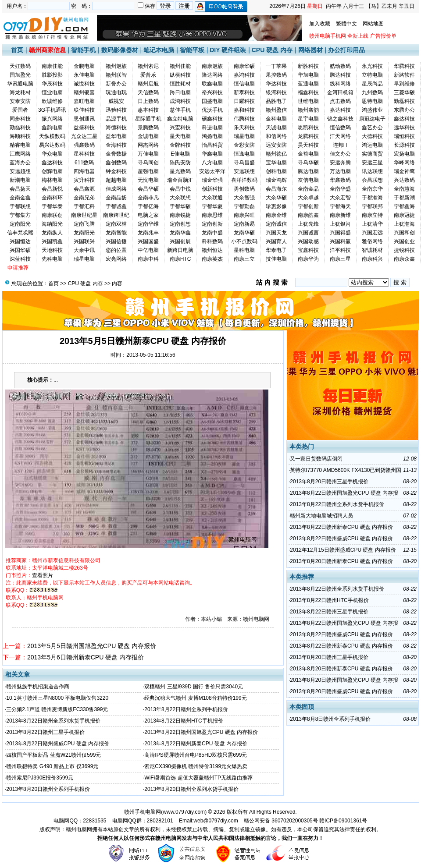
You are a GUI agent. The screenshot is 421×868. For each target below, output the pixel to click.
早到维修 (404, 84)
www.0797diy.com (184, 812)
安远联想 (244, 171)
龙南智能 (116, 233)
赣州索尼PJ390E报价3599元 (40, 778)
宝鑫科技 (308, 250)
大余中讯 (84, 250)
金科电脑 (276, 119)
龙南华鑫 (180, 233)
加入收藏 (320, 24)
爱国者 (20, 110)
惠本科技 (148, 110)
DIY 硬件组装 (228, 50)
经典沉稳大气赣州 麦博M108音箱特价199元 (195, 698)
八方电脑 (212, 163)
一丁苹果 (276, 66)
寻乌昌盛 (244, 163)
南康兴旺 (244, 215)
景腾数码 (148, 128)
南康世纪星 (84, 215)
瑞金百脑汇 (180, 180)
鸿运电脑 (372, 145)
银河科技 (276, 92)
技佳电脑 (276, 259)
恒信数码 (340, 128)
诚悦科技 (84, 84)
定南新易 (244, 224)
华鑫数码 (340, 180)
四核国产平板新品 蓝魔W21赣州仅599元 (54, 755)
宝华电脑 (276, 163)
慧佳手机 (180, 110)
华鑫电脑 (212, 154)
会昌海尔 (276, 189)
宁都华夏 (212, 206)
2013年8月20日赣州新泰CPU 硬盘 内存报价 (341, 561)
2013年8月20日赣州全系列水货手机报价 (191, 789)
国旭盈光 (20, 75)
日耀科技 (244, 101)
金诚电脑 (148, 136)
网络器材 (310, 50)
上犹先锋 (308, 224)
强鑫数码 (84, 145)
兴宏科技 (180, 128)
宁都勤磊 (244, 206)
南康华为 (308, 259)
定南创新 (212, 224)
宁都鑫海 (404, 206)
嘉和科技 (244, 110)
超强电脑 (148, 171)
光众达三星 (84, 136)
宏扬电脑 (404, 154)
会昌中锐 (180, 189)
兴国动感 (308, 241)
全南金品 (308, 189)
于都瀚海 (372, 198)
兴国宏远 (372, 233)
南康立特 (372, 215)
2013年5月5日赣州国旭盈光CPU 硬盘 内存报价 (92, 646)
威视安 (116, 101)
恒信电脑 (244, 84)
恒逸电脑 (244, 154)
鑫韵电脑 (52, 128)
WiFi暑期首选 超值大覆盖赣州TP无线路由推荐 (198, 778)
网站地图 (373, 24)
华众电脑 (52, 154)
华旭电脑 (308, 75)
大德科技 (372, 136)
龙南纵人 (52, 233)
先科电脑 (52, 259)
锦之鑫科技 (340, 119)
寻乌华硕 (308, 163)
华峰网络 (404, 163)
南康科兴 (372, 259)
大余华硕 (276, 198)
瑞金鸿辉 (276, 180)
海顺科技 (20, 136)
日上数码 (148, 101)
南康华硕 (244, 66)
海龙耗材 (20, 92)
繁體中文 (346, 24)
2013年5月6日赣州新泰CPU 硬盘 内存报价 (86, 657)
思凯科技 (308, 128)
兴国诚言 (308, 233)
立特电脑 (372, 75)
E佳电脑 (180, 154)
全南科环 (52, 198)
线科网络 (340, 84)
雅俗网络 (372, 241)
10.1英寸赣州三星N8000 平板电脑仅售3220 (57, 698)
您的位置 (116, 250)
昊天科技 (308, 145)
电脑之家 (148, 215)
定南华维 (148, 224)
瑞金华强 (212, 180)
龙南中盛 (212, 233)
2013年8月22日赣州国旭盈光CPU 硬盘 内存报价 (201, 732)
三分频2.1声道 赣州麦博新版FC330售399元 (57, 709)
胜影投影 (52, 75)
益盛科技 (84, 128)
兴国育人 (276, 241)
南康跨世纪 (116, 215)
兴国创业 (404, 241)
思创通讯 (84, 119)
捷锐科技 (404, 250)
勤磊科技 (404, 101)
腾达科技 (340, 75)
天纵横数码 (52, 136)
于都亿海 (148, 206)
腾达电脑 (308, 171)
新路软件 (404, 75)
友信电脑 (308, 180)
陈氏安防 (180, 163)
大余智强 (244, 198)
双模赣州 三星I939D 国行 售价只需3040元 (194, 687)
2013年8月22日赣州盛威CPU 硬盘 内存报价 (58, 744)
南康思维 (212, 215)
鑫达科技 (404, 119)
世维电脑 (308, 101)
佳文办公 (340, 154)
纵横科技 (180, 75)
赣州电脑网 (79, 829)
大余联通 (212, 198)
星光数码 (180, 171)
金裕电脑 (308, 154)
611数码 (84, 163)
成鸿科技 (180, 101)
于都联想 (20, 206)
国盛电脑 (212, 101)
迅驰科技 (116, 110)
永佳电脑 (84, 75)
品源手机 (116, 119)
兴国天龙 (276, 233)
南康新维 (340, 215)
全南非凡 (148, 198)
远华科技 (404, 128)
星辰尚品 (372, 84)
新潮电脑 (20, 180)
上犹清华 (372, 224)
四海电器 (84, 171)
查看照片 (43, 575)
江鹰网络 (20, 154)
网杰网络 (148, 145)
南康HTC (180, 259)
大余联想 (180, 198)
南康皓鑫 (308, 215)
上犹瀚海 (404, 224)
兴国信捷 (116, 241)
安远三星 (372, 163)
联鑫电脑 (212, 84)
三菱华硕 (404, 92)
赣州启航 (148, 84)
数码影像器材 (120, 50)
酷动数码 (340, 66)
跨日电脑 (180, 92)
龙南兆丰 (148, 233)
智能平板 (192, 50)
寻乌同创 (148, 163)
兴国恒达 (20, 241)
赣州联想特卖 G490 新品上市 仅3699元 (52, 766)
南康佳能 (52, 66)
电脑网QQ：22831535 (80, 821)
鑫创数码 (116, 163)
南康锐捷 (180, 215)
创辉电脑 (52, 171)
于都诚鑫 (116, 206)
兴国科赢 (340, 241)
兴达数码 (404, 180)
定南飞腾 (84, 224)
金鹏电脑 (84, 66)
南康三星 (340, 259)
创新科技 (212, 189)
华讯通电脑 (20, 84)
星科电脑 (244, 250)
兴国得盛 (340, 233)
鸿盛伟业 (372, 110)
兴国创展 (180, 241)
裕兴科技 (212, 92)
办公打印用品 (346, 50)
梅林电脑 (52, 180)
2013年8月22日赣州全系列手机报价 (186, 709)
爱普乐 (148, 75)
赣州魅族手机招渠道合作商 (38, 687)
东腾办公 (404, 110)
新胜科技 (308, 66)
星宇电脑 (308, 119)
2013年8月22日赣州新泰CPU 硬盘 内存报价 (196, 744)
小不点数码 (244, 241)
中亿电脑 (148, 250)
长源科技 (404, 145)
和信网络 (276, 136)
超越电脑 (116, 180)
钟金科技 (116, 171)
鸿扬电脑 (212, 136)
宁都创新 (308, 206)
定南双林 (116, 224)
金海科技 (116, 145)
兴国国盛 (148, 241)
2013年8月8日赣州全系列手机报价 (330, 719)
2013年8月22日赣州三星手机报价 (45, 732)
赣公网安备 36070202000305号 (282, 821)
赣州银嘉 (84, 92)
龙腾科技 (308, 136)
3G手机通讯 (52, 110)
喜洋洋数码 (244, 180)
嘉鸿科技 (244, 75)
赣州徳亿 (276, 154)
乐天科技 (244, 128)
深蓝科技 (20, 259)
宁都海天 (340, 206)
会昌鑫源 (84, 189)
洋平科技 (340, 250)
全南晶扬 (116, 198)
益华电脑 (116, 136)
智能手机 (83, 50)
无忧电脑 (148, 180)
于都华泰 (52, 206)
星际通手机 (148, 119)
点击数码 (340, 101)
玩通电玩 (116, 92)
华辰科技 (52, 84)
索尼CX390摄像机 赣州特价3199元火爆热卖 (196, 766)
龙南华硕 (244, 233)
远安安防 (276, 145)
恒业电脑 (52, 92)
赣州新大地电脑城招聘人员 (321, 516)
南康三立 (244, 259)
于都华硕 (180, 206)
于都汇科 (84, 206)
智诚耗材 (372, 250)
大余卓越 (308, 198)
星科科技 (84, 154)
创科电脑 (276, 171)
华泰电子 (276, 250)
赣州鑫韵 (308, 110)
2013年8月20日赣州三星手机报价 (329, 482)
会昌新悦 (52, 189)
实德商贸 (372, 154)
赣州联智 (116, 75)
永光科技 (372, 66)
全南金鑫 (20, 198)
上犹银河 (340, 224)
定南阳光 (20, 224)
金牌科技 (180, 145)
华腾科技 (404, 66)
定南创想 (180, 224)
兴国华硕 (20, 250)
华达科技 (276, 84)
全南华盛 (340, 189)
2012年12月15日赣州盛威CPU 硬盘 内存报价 (343, 550)
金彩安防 (244, 145)
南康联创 (52, 215)
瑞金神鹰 (404, 171)
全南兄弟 (84, 198)
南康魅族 (212, 66)
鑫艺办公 (372, 128)
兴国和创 (404, 233)
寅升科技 (84, 180)
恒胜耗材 (180, 84)
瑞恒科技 (404, 136)
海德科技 (116, 128)
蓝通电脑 (308, 84)
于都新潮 (404, 198)
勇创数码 (244, 189)
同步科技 (20, 119)
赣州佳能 (180, 66)
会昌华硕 (148, 189)
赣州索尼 (148, 66)
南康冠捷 (404, 215)
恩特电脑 (372, 101)
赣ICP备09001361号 (343, 821)
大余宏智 (340, 198)
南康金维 (276, 215)
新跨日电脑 (180, 250)
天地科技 (52, 250)
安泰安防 (20, 101)
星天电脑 (180, 136)
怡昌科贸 (212, 145)
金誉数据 (116, 154)
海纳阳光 (52, 224)
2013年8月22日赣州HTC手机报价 (184, 721)
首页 (17, 50)
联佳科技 (84, 110)
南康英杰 (212, 259)
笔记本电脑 (159, 50)
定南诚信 (276, 224)
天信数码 (148, 92)
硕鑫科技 (212, 119)
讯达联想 (372, 171)
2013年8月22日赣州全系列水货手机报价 (53, 721)
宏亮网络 (116, 259)
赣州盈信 (276, 110)
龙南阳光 (84, 233)
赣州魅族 (116, 66)
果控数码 (276, 75)
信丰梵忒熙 (20, 233)
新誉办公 (116, 84)
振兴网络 (52, 119)
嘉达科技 (340, 110)
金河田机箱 (340, 92)
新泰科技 (244, 92)
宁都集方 (20, 215)
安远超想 (20, 171)
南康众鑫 (404, 259)
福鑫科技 (308, 92)
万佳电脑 (148, 154)
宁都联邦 (372, 206)
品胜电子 (276, 101)
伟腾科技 (244, 119)
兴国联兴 (84, 241)
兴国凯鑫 (52, 241)
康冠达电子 (372, 119)
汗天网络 (340, 136)
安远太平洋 (212, 171)
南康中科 (148, 259)
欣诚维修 (52, 101)
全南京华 (372, 189)
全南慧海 (404, 189)
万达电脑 (340, 171)
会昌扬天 (20, 189)
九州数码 (372, 92)
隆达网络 (212, 75)
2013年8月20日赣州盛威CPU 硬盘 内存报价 (341, 691)
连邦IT (341, 145)
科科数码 (212, 241)
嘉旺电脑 (84, 101)
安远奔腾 (340, 163)
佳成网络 (116, 189)
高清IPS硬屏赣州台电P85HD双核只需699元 (196, 755)
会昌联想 (372, 180)
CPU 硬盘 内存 (272, 50)
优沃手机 (212, 110)
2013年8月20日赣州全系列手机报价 (48, 789)
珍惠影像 (276, 206)
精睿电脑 (20, 145)
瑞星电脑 (244, 136)
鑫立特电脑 (180, 119)
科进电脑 (212, 128)
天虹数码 (20, 66)
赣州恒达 (212, 250)
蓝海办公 (20, 163)
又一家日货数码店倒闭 (316, 459)
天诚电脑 (276, 128)
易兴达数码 (52, 145)
